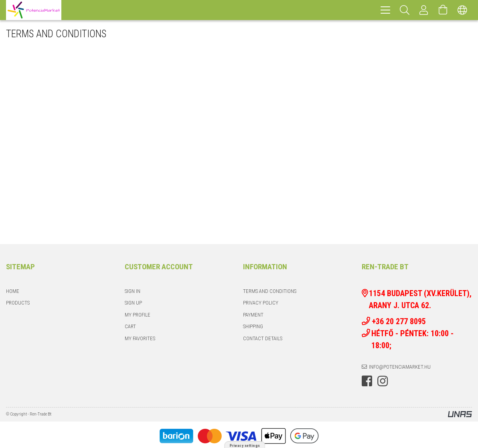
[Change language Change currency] (462, 10)
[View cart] (443, 10)
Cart (130, 326)
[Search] (405, 10)
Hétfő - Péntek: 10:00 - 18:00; (412, 339)
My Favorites (140, 338)
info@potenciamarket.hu (400, 367)
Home (13, 291)
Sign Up (133, 303)
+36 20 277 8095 (404, 321)
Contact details (263, 338)
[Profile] (424, 10)
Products (18, 303)
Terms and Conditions (270, 291)
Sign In (133, 291)
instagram (383, 381)
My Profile (138, 315)
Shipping (253, 326)
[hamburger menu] (385, 10)
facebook (367, 381)
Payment (253, 315)
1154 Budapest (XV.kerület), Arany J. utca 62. (420, 299)
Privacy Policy (261, 303)
